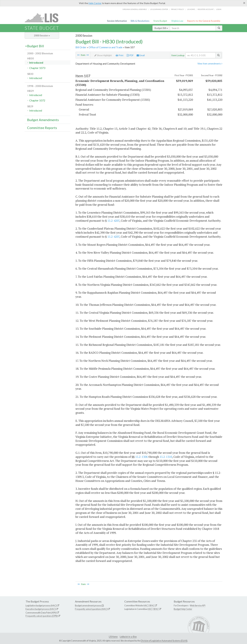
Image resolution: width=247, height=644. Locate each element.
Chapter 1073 (37, 68)
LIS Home (113, 637)
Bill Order (81, 47)
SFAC (152, 605)
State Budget (160, 21)
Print (120, 55)
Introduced (36, 62)
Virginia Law (177, 21)
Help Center (95, 3)
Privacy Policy (178, 9)
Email (141, 55)
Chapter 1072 (37, 100)
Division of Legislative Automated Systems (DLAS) (164, 641)
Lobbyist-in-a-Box (128, 637)
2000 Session (42, 35)
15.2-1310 (166, 457)
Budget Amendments (43, 120)
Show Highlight (103, 55)
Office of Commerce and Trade (106, 47)
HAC (146, 605)
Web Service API (198, 605)
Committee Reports (42, 128)
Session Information (117, 21)
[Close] (244, 3)
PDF (130, 55)
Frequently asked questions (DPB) (42, 616)
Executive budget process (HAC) (41, 609)
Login (219, 9)
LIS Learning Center (159, 9)
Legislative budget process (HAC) (41, 605)
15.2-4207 (113, 221)
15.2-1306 (141, 457)
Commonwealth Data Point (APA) (41, 613)
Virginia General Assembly (135, 9)
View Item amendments (210, 64)
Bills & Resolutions (140, 21)
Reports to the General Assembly (204, 21)
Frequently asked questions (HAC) (91, 609)
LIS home (191, 9)
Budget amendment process (88, 605)
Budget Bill (161, 28)
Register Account (206, 9)
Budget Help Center (183, 609)
